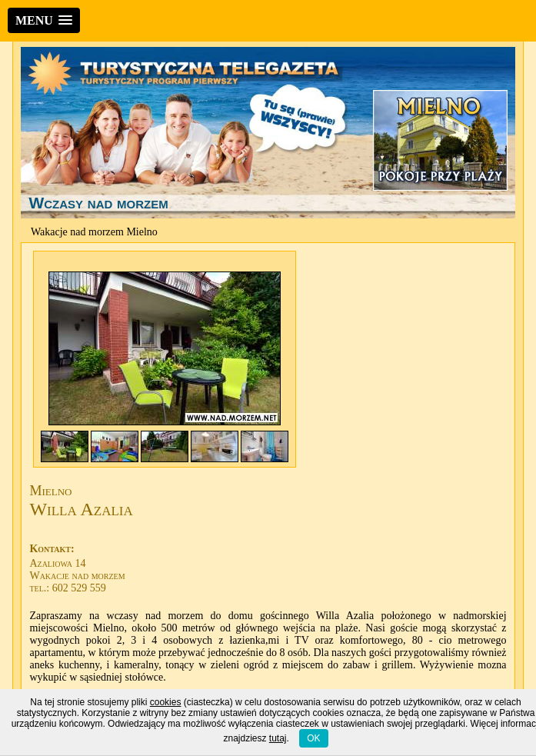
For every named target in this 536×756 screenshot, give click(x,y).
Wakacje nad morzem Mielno (94, 232)
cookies (166, 702)
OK (313, 738)
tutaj (278, 738)
